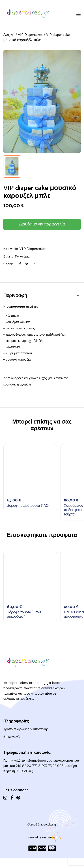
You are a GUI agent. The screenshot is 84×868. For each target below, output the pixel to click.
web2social (49, 838)
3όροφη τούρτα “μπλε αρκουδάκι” (24, 614)
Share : (9, 264)
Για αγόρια (22, 256)
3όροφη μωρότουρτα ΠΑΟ (28, 506)
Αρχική (9, 35)
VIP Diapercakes (30, 35)
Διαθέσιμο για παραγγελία (42, 224)
